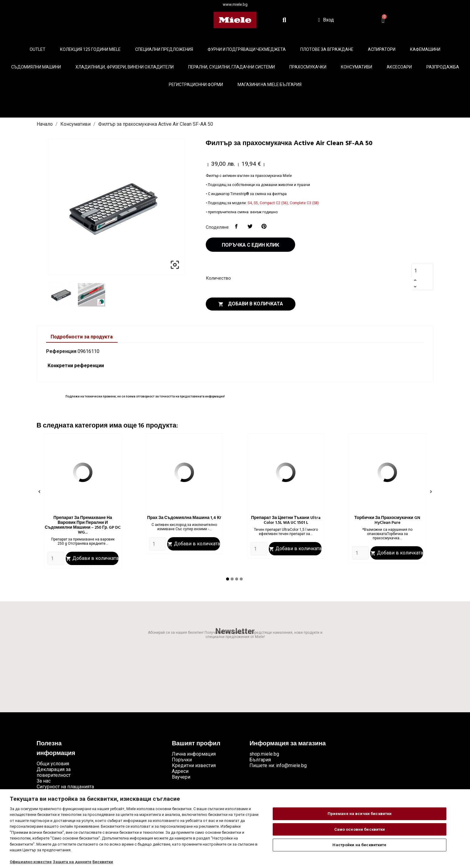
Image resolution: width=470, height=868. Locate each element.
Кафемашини (425, 49)
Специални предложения (164, 49)
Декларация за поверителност (54, 772)
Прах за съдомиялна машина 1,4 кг (184, 518)
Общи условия (53, 764)
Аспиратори (382, 49)
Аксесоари (399, 67)
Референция (61, 351)
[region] (235, 829)
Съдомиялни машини (36, 67)
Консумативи (357, 67)
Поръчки (182, 760)
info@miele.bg (291, 765)
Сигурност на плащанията (65, 787)
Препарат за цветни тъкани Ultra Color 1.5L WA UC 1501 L (286, 520)
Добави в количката (251, 304)
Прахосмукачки (308, 67)
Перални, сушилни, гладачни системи (232, 67)
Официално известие (31, 862)
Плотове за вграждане (327, 49)
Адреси (180, 771)
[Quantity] (56, 558)
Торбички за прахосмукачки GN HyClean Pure (387, 520)
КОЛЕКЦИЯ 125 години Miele (90, 49)
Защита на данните (72, 862)
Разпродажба (443, 67)
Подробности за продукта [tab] (82, 337)
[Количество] (419, 271)
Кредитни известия (194, 765)
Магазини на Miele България (270, 85)
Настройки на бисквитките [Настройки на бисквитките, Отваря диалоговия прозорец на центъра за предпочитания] (359, 845)
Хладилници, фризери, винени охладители (125, 67)
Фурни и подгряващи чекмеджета (247, 49)
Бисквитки (103, 862)
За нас (44, 781)
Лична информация (194, 754)
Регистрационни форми (196, 85)
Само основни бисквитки (360, 829)
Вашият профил (196, 744)
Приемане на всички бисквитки (360, 814)
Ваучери (181, 777)
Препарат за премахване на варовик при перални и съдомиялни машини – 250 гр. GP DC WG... (83, 525)
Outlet (38, 49)
